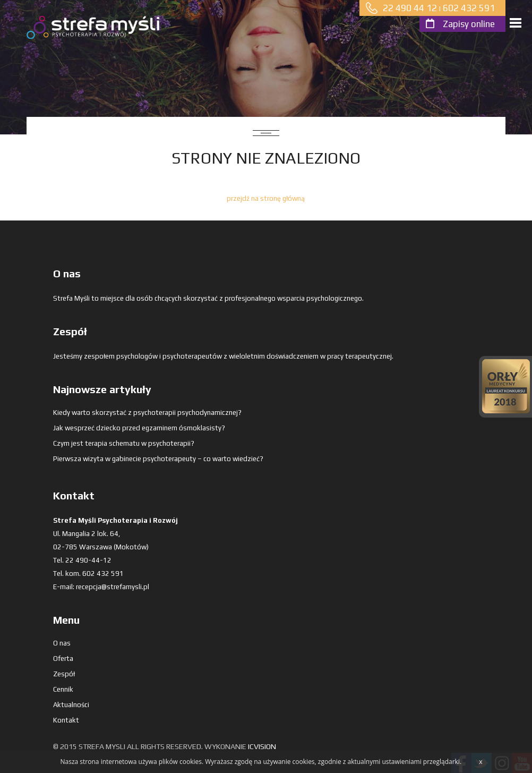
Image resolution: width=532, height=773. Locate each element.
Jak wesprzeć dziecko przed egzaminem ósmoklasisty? (139, 428)
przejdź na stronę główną (266, 198)
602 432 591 (469, 8)
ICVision (262, 746)
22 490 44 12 (410, 8)
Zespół (64, 674)
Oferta (63, 659)
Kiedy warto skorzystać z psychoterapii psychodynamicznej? (147, 413)
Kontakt (66, 720)
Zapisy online (469, 24)
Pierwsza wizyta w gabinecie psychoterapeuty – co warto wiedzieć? (158, 459)
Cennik (63, 689)
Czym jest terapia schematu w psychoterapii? (124, 443)
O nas (62, 643)
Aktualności (71, 705)
